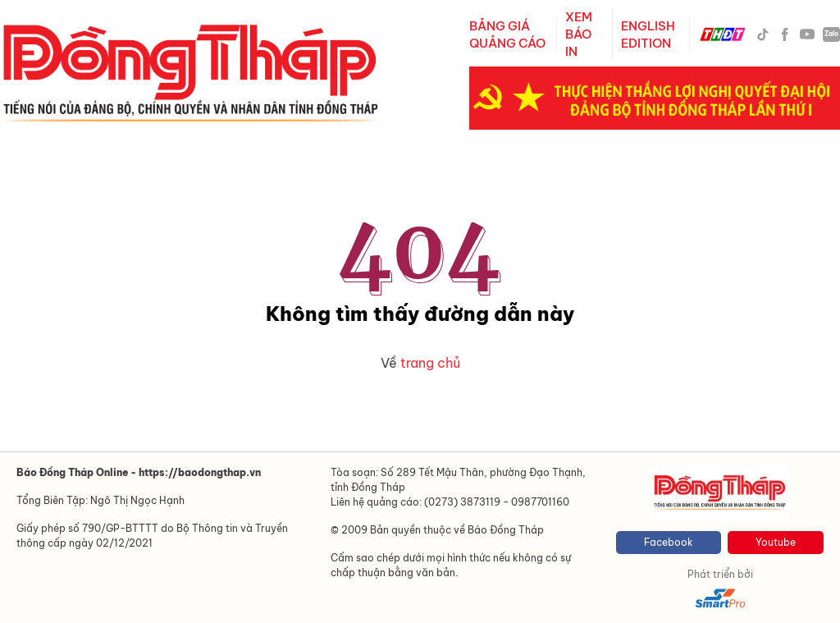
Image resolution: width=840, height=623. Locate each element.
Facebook (669, 542)
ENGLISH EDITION (648, 34)
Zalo (831, 34)
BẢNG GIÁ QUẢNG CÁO (507, 34)
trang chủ (430, 363)
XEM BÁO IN (579, 34)
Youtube (776, 542)
